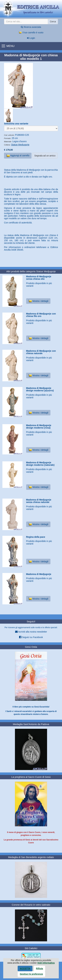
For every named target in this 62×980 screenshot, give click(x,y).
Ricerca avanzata (31, 27)
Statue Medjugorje (20, 145)
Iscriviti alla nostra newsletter (31, 632)
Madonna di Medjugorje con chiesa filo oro (41, 315)
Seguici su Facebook (31, 637)
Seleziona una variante (16, 124)
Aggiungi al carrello (18, 156)
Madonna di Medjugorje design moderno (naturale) (40, 464)
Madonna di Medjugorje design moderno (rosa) (39, 427)
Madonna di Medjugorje (39, 574)
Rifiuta (40, 969)
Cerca (53, 22)
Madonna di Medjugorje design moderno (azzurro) (40, 389)
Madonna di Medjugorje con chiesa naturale (41, 352)
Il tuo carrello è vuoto (31, 33)
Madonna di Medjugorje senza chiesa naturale (39, 501)
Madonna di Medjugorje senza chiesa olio (39, 278)
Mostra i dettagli (38, 301)
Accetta (25, 969)
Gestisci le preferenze (31, 974)
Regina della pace (36, 537)
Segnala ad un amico (45, 156)
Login (31, 38)
